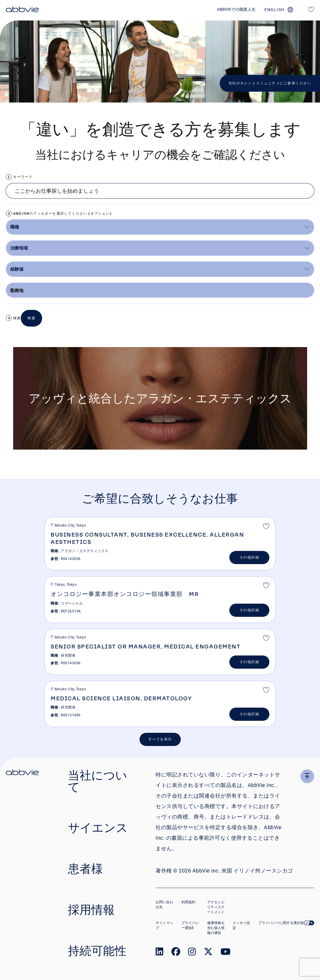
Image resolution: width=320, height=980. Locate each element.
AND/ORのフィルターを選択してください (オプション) (62, 213)
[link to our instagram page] (192, 953)
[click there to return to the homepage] (22, 773)
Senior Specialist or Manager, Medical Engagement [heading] (146, 646)
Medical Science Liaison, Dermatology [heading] (121, 698)
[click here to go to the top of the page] (307, 776)
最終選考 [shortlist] (266, 527)
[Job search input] (160, 191)
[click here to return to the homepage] (22, 10)
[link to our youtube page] (226, 953)
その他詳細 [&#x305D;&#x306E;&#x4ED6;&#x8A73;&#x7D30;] (250, 557)
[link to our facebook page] (176, 953)
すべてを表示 (160, 739)
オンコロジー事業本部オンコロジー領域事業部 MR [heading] (125, 594)
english (275, 10)
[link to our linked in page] (159, 953)
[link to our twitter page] (208, 953)
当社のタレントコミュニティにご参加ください (270, 83)
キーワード (23, 177)
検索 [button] (31, 318)
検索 (17, 318)
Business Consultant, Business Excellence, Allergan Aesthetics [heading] (147, 538)
